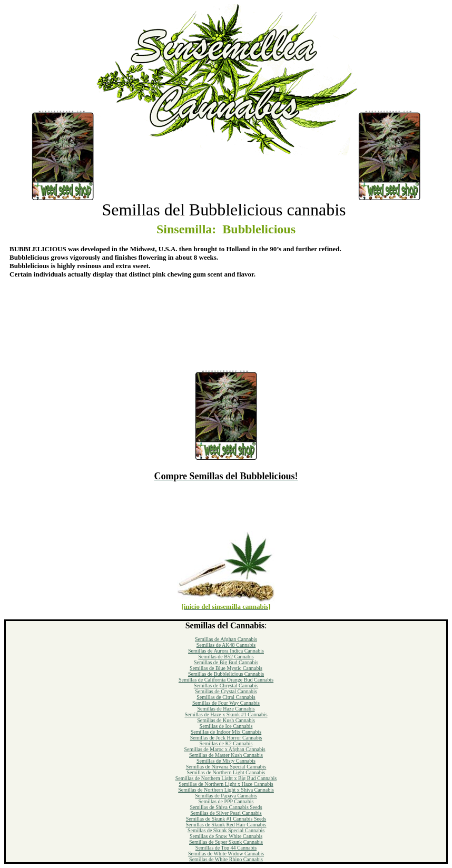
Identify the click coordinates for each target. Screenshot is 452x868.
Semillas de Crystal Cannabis (226, 691)
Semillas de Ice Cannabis (226, 726)
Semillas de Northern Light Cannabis (226, 772)
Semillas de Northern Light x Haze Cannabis (226, 784)
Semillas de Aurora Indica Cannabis (226, 651)
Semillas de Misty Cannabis (226, 761)
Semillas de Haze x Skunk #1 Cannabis (226, 714)
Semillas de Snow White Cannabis (226, 836)
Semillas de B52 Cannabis (226, 657)
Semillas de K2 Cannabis (226, 743)
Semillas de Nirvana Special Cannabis (226, 767)
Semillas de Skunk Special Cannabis (226, 830)
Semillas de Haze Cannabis (226, 709)
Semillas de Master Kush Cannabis (226, 755)
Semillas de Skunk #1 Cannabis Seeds (226, 819)
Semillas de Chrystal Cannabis (226, 685)
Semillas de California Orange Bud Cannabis (226, 680)
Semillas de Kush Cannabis (226, 720)
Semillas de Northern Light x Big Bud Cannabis (226, 778)
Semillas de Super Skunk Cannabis (226, 842)
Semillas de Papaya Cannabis (226, 796)
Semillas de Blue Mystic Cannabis (226, 668)
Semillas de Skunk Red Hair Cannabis (226, 825)
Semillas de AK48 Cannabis (226, 645)
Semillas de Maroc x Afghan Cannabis (224, 749)
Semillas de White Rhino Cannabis (226, 859)
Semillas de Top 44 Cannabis (226, 848)
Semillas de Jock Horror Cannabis (226, 738)
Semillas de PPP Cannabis (226, 801)
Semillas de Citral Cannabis (226, 697)
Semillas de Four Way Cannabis (226, 703)
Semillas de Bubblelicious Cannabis (226, 674)
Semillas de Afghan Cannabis (226, 639)
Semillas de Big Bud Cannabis (226, 662)
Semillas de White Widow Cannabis (226, 854)
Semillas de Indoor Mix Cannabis (226, 732)
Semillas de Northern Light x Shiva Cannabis (226, 790)
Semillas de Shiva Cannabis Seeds (226, 807)
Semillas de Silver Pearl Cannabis (226, 813)
